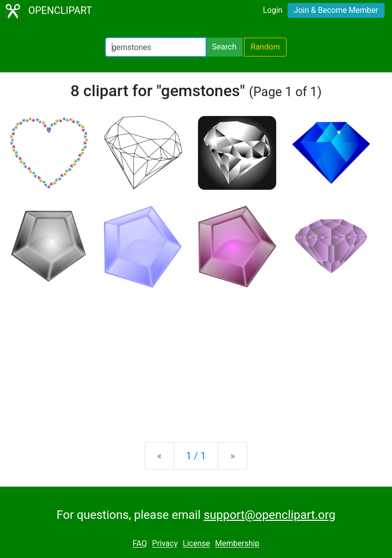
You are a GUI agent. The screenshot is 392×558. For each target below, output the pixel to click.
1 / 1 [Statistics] (196, 456)
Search (224, 47)
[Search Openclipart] (156, 47)
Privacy (165, 544)
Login (272, 10)
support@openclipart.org (269, 515)
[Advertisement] (196, 357)
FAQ (140, 544)
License (196, 544)
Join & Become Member (336, 10)
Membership (237, 544)
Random (265, 47)
